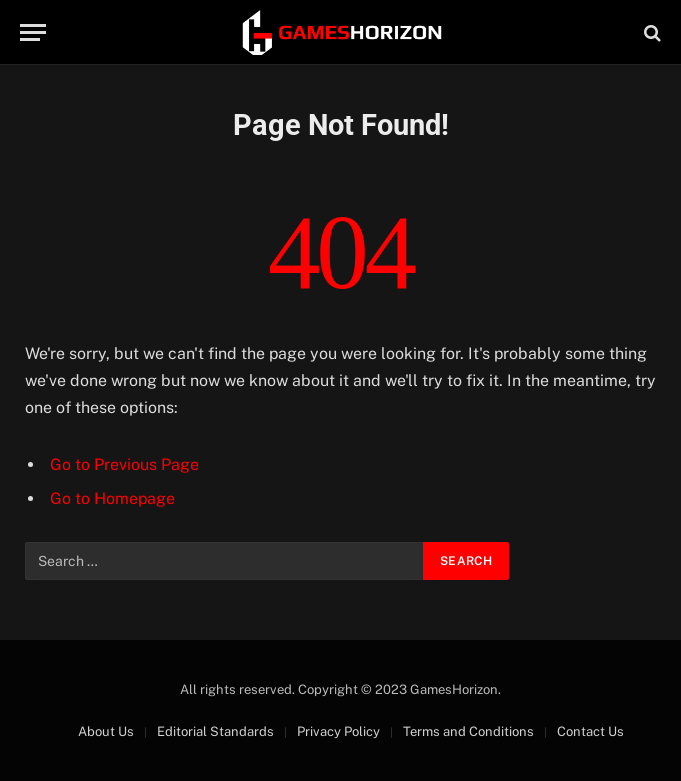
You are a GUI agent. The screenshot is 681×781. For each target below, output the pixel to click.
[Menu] (33, 32)
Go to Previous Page (124, 464)
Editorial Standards (215, 731)
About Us (106, 731)
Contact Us (590, 731)
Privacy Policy (338, 731)
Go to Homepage (112, 498)
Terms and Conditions (468, 731)
